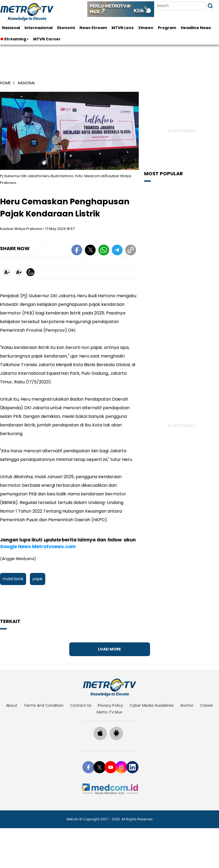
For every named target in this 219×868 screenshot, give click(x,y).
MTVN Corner (47, 39)
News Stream (93, 28)
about (12, 705)
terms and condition (44, 705)
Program (167, 28)
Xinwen (146, 28)
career (207, 705)
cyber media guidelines (152, 705)
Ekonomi (66, 28)
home (5, 83)
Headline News (196, 28)
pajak (38, 579)
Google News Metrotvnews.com (38, 547)
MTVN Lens (123, 28)
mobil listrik (13, 579)
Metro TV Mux (109, 712)
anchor (187, 705)
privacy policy (110, 705)
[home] (109, 687)
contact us (81, 705)
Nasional (11, 28)
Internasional (39, 28)
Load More (109, 649)
